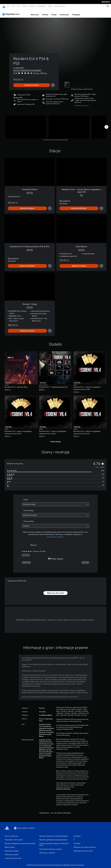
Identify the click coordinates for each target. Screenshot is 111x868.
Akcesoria (32, 6)
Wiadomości (41, 6)
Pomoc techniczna (59, 6)
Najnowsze (35, 12)
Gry (8, 6)
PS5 (13, 6)
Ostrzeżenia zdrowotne (63, 787)
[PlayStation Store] (11, 12)
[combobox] (55, 502)
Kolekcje (45, 12)
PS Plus (24, 6)
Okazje (54, 12)
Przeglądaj (76, 12)
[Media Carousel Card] (26, 125)
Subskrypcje (64, 12)
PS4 (18, 6)
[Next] (106, 125)
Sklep (50, 6)
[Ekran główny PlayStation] (4, 6)
